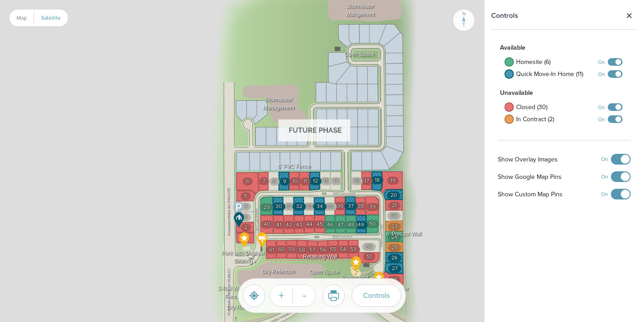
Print (331, 296)
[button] (239, 209)
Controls (376, 295)
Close (629, 16)
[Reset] (254, 296)
